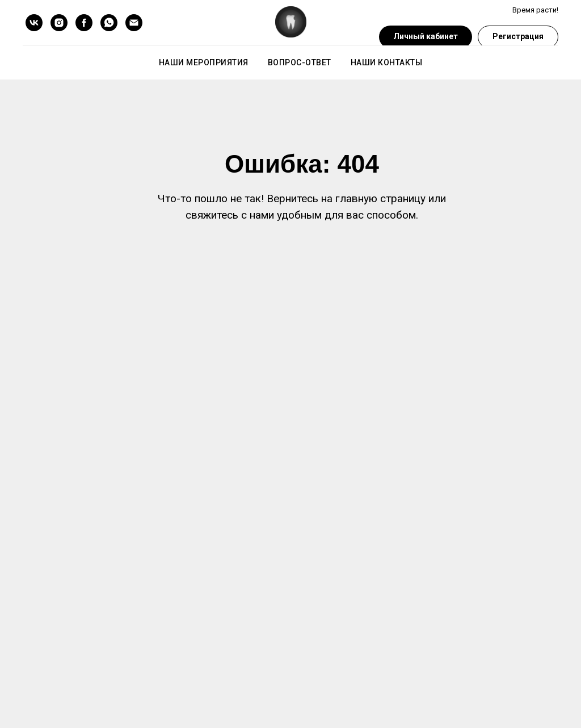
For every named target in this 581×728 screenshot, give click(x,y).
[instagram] (59, 23)
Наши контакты (387, 62)
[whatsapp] (109, 23)
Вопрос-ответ (300, 62)
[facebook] (84, 23)
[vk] (34, 23)
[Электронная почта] (134, 23)
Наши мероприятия (204, 62)
